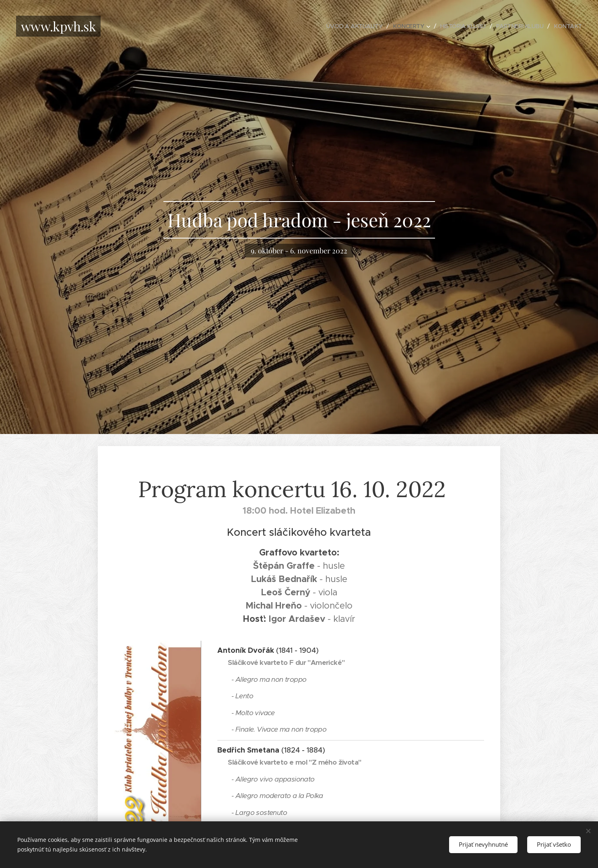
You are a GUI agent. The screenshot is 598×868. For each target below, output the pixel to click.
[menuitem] (347, 26)
